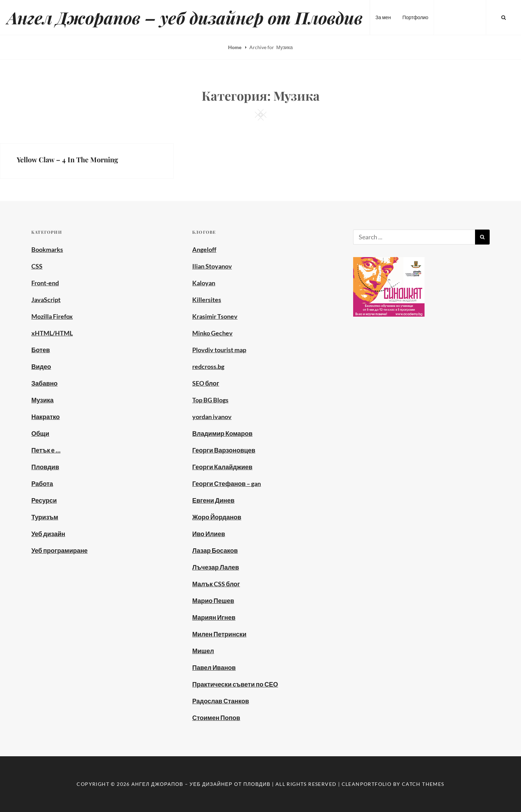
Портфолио (415, 17)
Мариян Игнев (214, 617)
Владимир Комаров (222, 433)
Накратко (46, 417)
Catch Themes (423, 784)
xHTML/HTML (52, 333)
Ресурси (44, 500)
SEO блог (206, 383)
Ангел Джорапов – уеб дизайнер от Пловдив (185, 17)
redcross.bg (208, 366)
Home (235, 47)
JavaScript (46, 300)
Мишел (203, 651)
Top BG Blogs (210, 400)
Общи (40, 433)
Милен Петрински (219, 634)
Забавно (44, 383)
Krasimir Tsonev (215, 316)
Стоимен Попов (216, 718)
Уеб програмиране (60, 550)
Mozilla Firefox (52, 316)
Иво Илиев (209, 534)
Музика (42, 400)
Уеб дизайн (48, 534)
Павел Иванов (214, 667)
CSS (37, 266)
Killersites (207, 300)
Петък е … (46, 450)
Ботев (41, 350)
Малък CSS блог (216, 584)
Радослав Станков (221, 701)
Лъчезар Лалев (216, 567)
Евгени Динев (213, 500)
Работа (42, 484)
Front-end (45, 283)
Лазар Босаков (215, 550)
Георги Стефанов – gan (227, 484)
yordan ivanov (212, 417)
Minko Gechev (212, 333)
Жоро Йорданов (217, 517)
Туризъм (45, 517)
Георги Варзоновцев (224, 450)
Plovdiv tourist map (219, 350)
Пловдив (45, 467)
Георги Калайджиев (222, 467)
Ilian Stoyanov (212, 266)
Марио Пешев (213, 601)
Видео (41, 366)
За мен (383, 17)
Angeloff (204, 249)
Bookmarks (47, 249)
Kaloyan (204, 283)
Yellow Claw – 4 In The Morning (67, 159)
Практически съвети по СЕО (235, 684)
